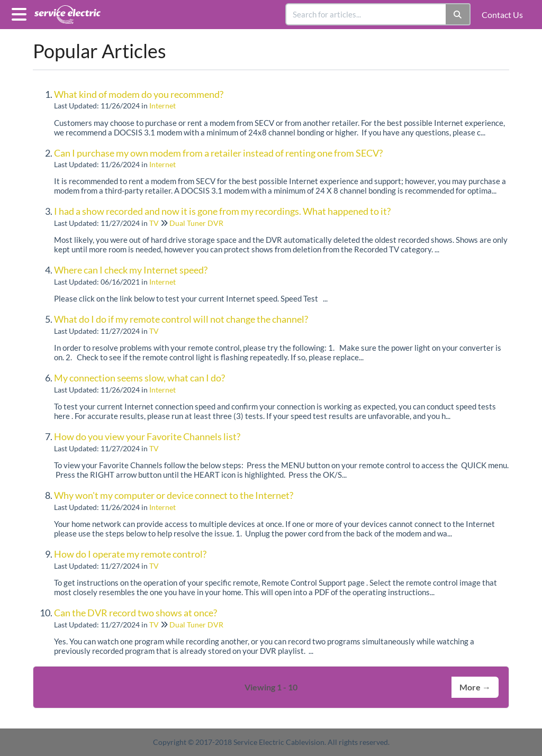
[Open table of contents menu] (21, 13)
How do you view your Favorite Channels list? (147, 436)
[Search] (458, 14)
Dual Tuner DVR (196, 223)
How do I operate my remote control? (130, 554)
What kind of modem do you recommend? (139, 94)
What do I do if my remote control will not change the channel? (181, 319)
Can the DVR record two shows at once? (135, 613)
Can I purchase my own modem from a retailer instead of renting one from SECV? (218, 153)
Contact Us (502, 15)
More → (475, 687)
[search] (366, 14)
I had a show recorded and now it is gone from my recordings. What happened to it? (222, 211)
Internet (162, 106)
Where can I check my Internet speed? (131, 270)
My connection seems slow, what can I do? (139, 378)
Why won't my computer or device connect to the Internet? (174, 495)
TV (154, 223)
